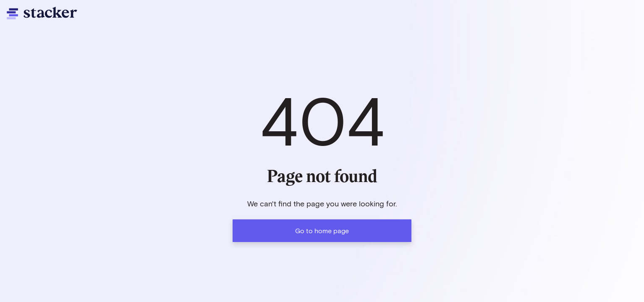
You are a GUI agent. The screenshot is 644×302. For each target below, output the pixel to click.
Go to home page (322, 230)
